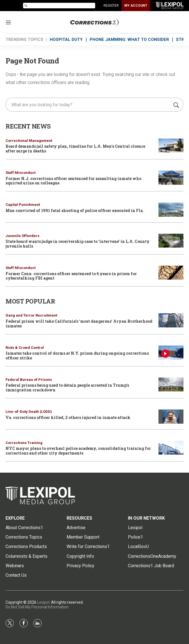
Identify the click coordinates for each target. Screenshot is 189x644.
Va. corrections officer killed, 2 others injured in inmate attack (68, 417)
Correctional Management (29, 141)
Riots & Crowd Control (25, 348)
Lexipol (43, 602)
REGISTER (111, 6)
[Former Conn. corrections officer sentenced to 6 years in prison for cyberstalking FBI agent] (171, 273)
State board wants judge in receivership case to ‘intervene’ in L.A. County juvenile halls (78, 244)
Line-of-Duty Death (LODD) (29, 412)
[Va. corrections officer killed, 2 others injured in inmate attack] (171, 417)
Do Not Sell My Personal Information (37, 607)
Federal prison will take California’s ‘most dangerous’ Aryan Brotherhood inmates (79, 324)
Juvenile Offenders (22, 236)
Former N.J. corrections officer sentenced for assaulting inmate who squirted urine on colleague (73, 181)
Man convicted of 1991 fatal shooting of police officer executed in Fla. (75, 210)
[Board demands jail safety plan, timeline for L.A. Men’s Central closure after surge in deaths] (171, 146)
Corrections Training (24, 443)
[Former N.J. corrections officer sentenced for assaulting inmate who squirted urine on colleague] (171, 178)
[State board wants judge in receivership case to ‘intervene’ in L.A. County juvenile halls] (171, 241)
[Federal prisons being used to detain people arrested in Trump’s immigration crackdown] (171, 385)
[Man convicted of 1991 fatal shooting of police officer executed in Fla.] (171, 210)
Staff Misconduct (21, 173)
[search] (89, 105)
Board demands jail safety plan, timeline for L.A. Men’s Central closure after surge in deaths (75, 149)
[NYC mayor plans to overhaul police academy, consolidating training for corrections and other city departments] (171, 448)
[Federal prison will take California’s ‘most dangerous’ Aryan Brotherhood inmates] (171, 320)
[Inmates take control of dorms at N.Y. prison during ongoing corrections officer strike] (171, 353)
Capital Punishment (23, 205)
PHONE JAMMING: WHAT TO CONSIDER (129, 40)
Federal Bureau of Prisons (29, 380)
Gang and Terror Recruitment (31, 315)
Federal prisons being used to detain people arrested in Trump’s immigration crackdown (67, 388)
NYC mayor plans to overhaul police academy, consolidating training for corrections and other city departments (78, 451)
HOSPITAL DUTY (66, 40)
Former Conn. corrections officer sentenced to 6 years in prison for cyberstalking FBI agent (71, 276)
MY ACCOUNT (136, 6)
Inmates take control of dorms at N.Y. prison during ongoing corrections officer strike (77, 356)
